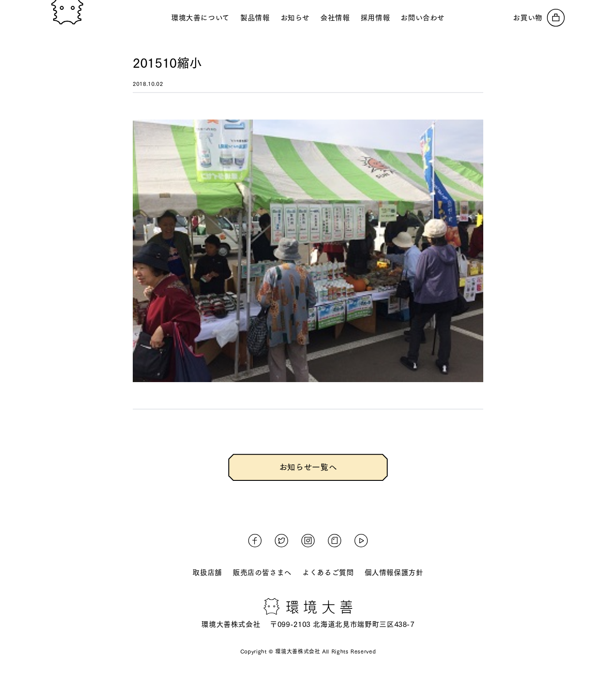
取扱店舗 (207, 572)
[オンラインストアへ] (539, 18)
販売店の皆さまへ (262, 572)
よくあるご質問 (328, 572)
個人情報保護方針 (394, 572)
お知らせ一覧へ (308, 467)
